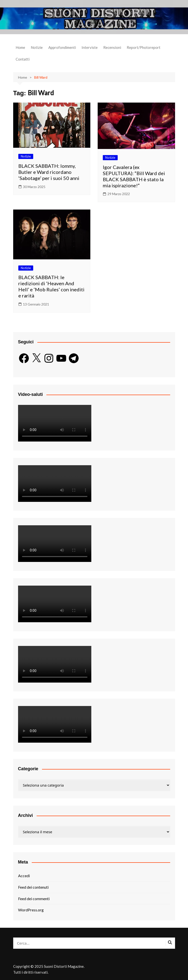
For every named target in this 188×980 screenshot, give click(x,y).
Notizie (37, 47)
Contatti (23, 59)
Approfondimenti (62, 47)
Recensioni (112, 47)
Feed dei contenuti (33, 887)
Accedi (24, 876)
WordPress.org (31, 910)
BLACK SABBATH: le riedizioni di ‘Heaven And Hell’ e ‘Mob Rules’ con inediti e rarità (51, 286)
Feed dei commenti (34, 899)
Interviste (90, 47)
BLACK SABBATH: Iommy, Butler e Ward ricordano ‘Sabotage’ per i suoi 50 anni (49, 172)
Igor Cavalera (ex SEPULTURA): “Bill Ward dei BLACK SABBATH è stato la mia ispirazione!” (134, 176)
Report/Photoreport (144, 47)
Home (20, 47)
